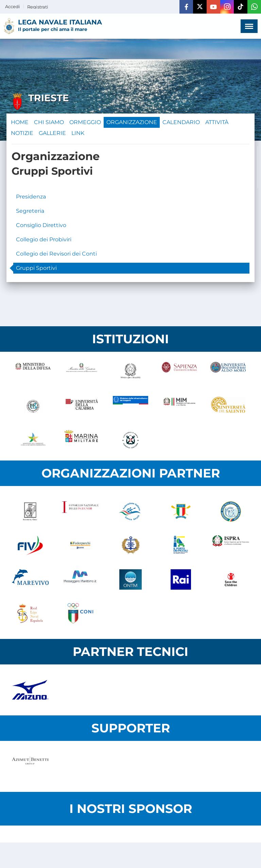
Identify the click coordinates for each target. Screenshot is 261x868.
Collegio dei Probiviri (44, 239)
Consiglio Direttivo (41, 225)
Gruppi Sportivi (36, 268)
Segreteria (30, 211)
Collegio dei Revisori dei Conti (56, 254)
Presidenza (31, 197)
